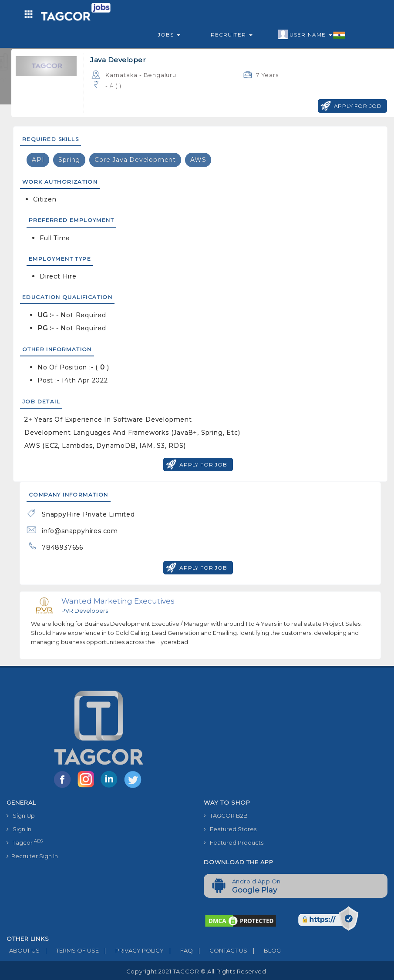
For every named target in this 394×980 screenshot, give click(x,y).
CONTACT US (220, 950)
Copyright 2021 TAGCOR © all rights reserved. (197, 971)
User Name (312, 35)
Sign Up (21, 816)
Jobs (169, 35)
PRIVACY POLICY (131, 950)
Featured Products (234, 842)
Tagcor (25, 842)
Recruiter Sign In (32, 856)
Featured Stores (230, 829)
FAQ (178, 950)
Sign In (19, 829)
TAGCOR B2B (226, 816)
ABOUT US (23, 950)
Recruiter (232, 35)
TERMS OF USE (69, 950)
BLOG (264, 950)
